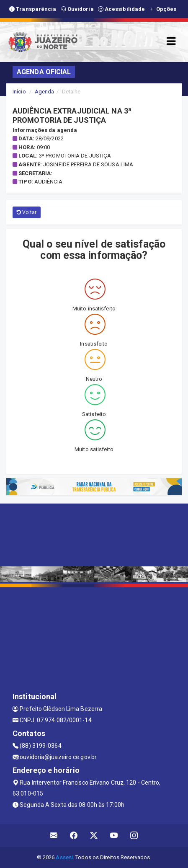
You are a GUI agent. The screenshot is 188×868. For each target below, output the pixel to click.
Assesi (64, 857)
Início (19, 92)
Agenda (45, 92)
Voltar (27, 212)
